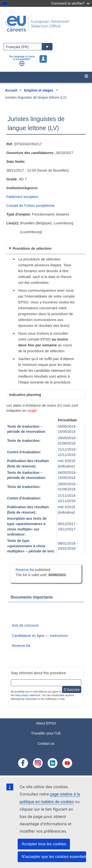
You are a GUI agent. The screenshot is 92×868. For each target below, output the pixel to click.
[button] (22, 63)
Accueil (11, 90)
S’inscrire (72, 690)
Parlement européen (22, 197)
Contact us (46, 744)
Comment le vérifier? (70, 3)
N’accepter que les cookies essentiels (54, 857)
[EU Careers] (46, 24)
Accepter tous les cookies (44, 844)
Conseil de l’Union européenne (31, 206)
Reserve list (25, 570)
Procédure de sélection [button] (32, 248)
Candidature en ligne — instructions (40, 636)
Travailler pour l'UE (46, 733)
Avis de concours (25, 625)
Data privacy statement (28, 695)
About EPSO (46, 723)
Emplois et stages (39, 90)
